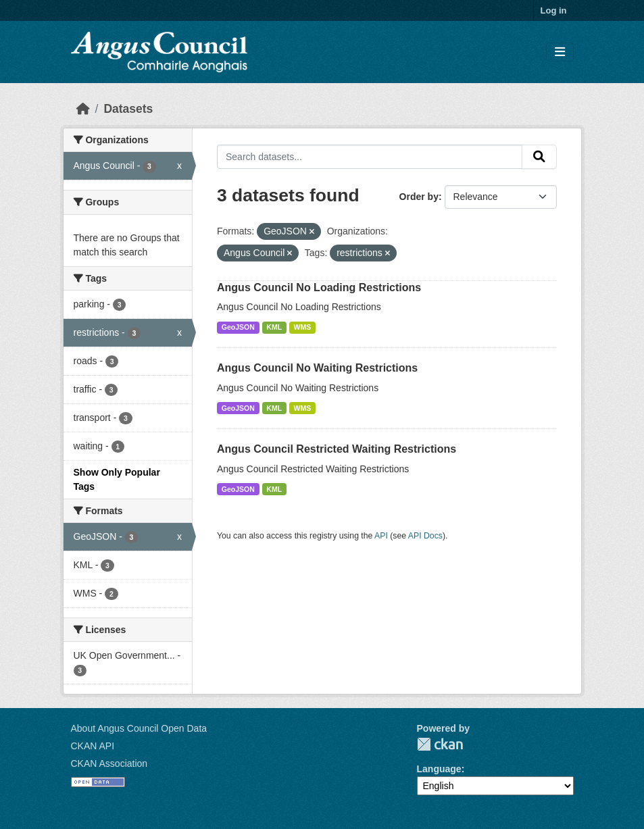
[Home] (83, 109)
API (381, 536)
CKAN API (93, 746)
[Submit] (539, 157)
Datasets (128, 109)
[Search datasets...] (370, 157)
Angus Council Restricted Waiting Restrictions (337, 449)
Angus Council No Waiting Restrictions (317, 368)
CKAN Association (109, 763)
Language (439, 769)
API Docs (425, 536)
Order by (419, 197)
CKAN (440, 744)
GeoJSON (238, 327)
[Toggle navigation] (560, 52)
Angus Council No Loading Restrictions (319, 287)
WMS (303, 327)
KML (274, 327)
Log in (554, 10)
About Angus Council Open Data (139, 728)
